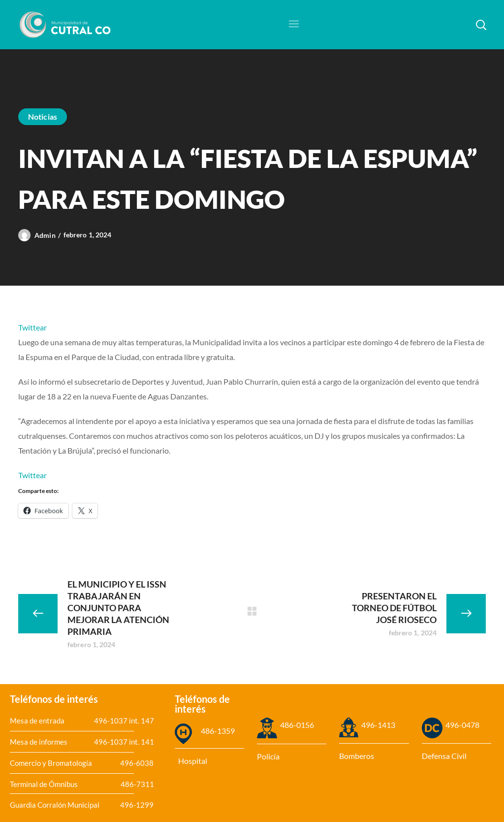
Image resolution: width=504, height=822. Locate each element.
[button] (481, 25)
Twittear (32, 327)
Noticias (43, 116)
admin (45, 235)
